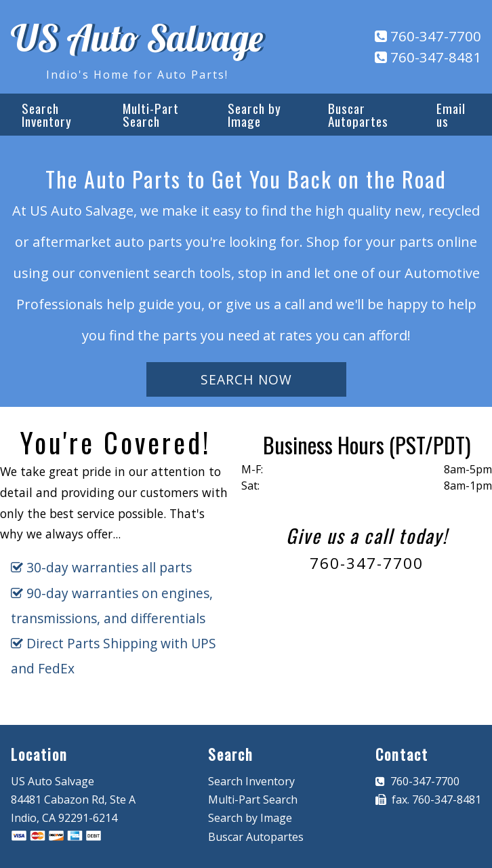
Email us (451, 115)
